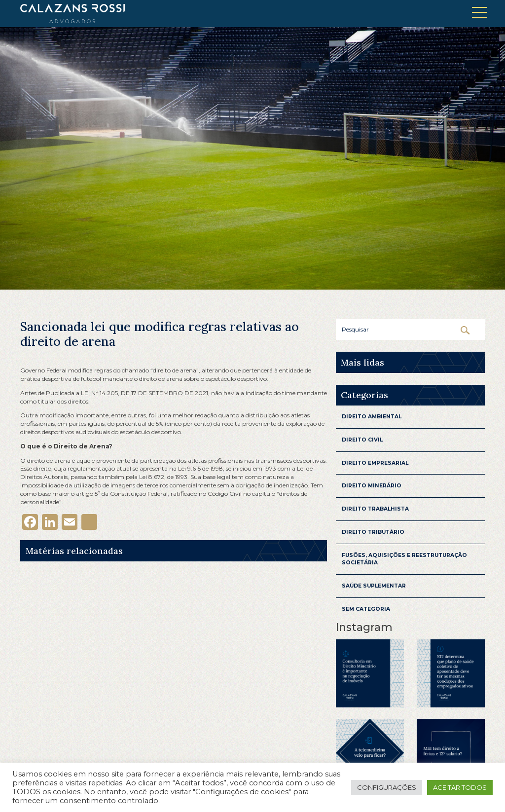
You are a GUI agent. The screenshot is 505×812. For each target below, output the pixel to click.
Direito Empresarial (375, 463)
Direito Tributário (373, 532)
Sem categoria (366, 609)
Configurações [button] (387, 787)
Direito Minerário (372, 486)
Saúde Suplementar (374, 586)
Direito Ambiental (372, 417)
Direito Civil (362, 440)
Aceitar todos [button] (460, 787)
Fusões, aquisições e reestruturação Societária (404, 559)
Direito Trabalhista (375, 509)
